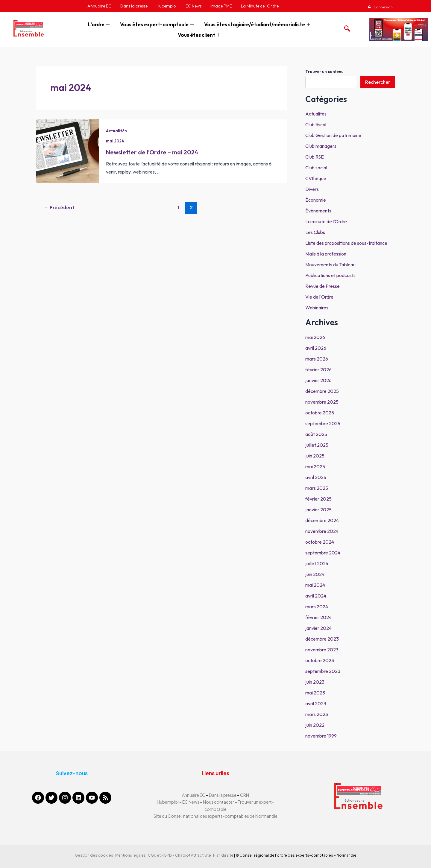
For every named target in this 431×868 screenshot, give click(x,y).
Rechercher (378, 82)
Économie (316, 200)
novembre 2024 (322, 531)
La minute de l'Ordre (326, 221)
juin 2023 (315, 682)
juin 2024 (315, 574)
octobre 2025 (320, 413)
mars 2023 (317, 714)
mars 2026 (317, 359)
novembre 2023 (322, 650)
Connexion (383, 7)
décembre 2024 (322, 520)
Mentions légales (130, 855)
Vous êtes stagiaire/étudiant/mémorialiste (258, 24)
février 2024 (318, 617)
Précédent (59, 207)
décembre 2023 (322, 639)
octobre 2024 (320, 542)
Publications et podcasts (330, 275)
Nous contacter (219, 802)
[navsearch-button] (346, 27)
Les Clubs (315, 232)
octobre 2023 (320, 660)
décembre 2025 (322, 391)
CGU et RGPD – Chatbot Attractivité (179, 855)
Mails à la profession (326, 254)
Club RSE (315, 157)
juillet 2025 (317, 445)
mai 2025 (315, 466)
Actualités (116, 131)
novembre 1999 (321, 736)
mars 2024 (317, 606)
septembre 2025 (323, 423)
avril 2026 (316, 348)
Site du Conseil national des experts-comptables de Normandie (215, 816)
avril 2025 (316, 477)
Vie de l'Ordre (319, 297)
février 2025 (318, 499)
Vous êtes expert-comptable (158, 24)
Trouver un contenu (324, 72)
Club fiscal (316, 124)
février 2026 (318, 370)
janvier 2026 (318, 380)
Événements (318, 211)
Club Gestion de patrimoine (333, 135)
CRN (245, 795)
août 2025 (316, 434)
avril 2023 (316, 703)
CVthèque (316, 178)
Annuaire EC (194, 795)
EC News (191, 802)
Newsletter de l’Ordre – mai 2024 (152, 152)
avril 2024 (316, 596)
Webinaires (317, 308)
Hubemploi (168, 802)
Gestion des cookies (94, 855)
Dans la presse (223, 795)
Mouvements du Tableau (330, 264)
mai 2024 (71, 87)
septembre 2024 (323, 553)
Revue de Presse (323, 286)
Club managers (321, 146)
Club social (316, 168)
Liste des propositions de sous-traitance (346, 243)
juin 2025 (315, 456)
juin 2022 (315, 725)
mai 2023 (315, 693)
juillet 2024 (317, 563)
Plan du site (223, 855)
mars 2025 (317, 488)
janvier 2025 (318, 510)
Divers (312, 189)
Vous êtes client (200, 35)
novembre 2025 (322, 402)
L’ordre (100, 24)
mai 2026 (315, 337)
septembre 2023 (323, 671)
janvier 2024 (318, 628)
